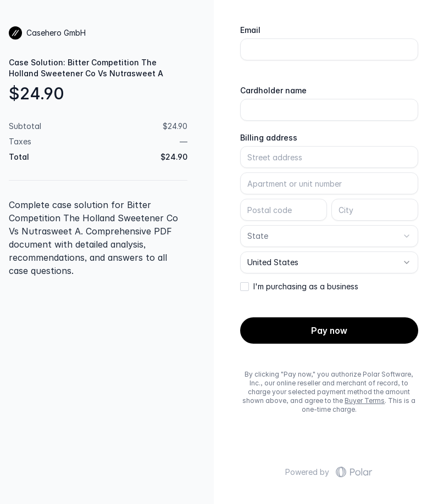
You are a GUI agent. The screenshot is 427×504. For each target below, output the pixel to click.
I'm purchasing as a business (306, 287)
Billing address (269, 138)
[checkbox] (245, 287)
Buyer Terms (365, 401)
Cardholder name (273, 91)
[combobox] (329, 236)
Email (250, 30)
